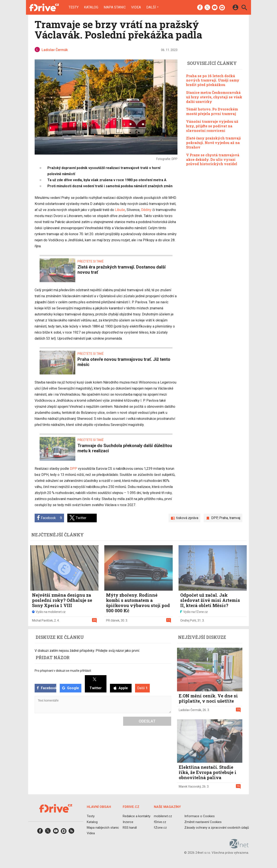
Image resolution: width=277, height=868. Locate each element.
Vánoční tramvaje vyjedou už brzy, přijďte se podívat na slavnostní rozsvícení (212, 126)
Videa (136, 7)
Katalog (91, 7)
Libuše (120, 210)
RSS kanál (130, 828)
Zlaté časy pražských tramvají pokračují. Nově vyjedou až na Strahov (213, 143)
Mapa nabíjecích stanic (103, 828)
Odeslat (147, 721)
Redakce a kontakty (137, 816)
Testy (74, 7)
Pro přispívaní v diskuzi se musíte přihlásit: (63, 671)
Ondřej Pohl (188, 620)
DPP (73, 469)
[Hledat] (244, 8)
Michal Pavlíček (42, 620)
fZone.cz (160, 828)
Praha (224, 518)
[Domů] (44, 7)
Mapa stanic (115, 7)
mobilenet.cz (163, 816)
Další (151, 7)
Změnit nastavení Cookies (203, 822)
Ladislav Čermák (190, 710)
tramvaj (235, 518)
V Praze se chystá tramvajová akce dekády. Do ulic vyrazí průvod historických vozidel (213, 159)
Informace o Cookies (200, 816)
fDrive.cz (160, 822)
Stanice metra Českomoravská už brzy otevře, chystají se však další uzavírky (214, 97)
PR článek (113, 620)
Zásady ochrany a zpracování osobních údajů (217, 828)
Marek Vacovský (190, 786)
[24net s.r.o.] (239, 847)
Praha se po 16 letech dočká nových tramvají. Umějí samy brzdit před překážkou (213, 80)
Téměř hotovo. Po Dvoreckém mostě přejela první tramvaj (212, 111)
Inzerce (128, 822)
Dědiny (146, 210)
